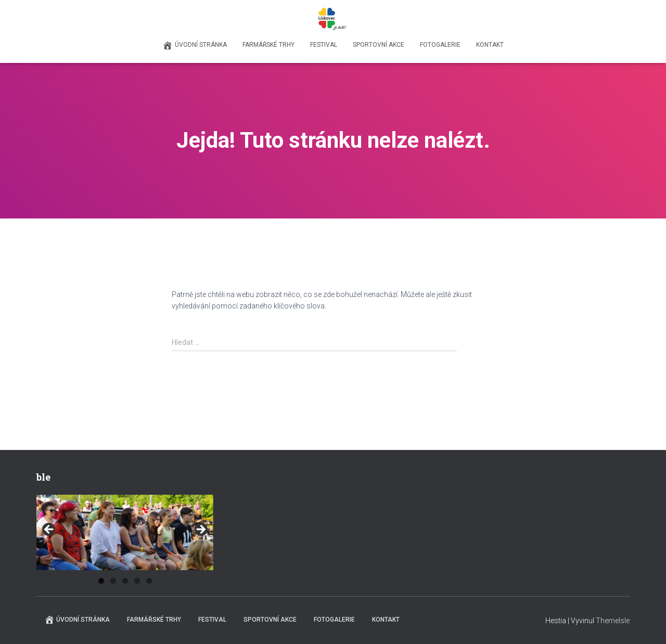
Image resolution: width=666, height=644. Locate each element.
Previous (49, 530)
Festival (324, 45)
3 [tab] (125, 581)
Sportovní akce (379, 45)
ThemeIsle (613, 621)
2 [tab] (113, 581)
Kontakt (490, 45)
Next (200, 530)
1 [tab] (101, 581)
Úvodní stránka (195, 45)
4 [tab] (137, 581)
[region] (125, 533)
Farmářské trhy (268, 45)
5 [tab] (149, 581)
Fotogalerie (440, 45)
